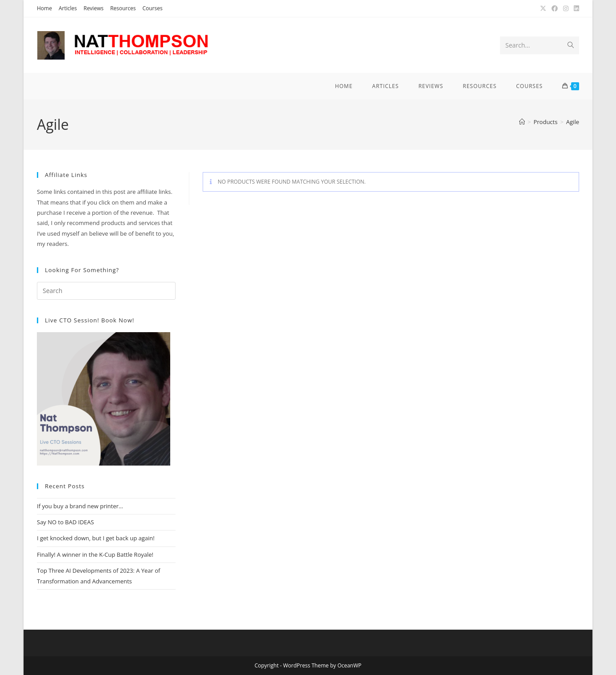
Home (44, 8)
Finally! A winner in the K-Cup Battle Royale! (95, 554)
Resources (123, 8)
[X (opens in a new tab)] (543, 8)
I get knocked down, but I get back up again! (96, 538)
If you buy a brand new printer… (80, 506)
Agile (573, 122)
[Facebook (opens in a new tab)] (555, 8)
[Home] (522, 122)
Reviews (94, 8)
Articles (68, 8)
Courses (152, 8)
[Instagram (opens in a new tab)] (566, 8)
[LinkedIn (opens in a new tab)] (575, 8)
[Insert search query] (106, 291)
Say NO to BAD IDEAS (65, 522)
